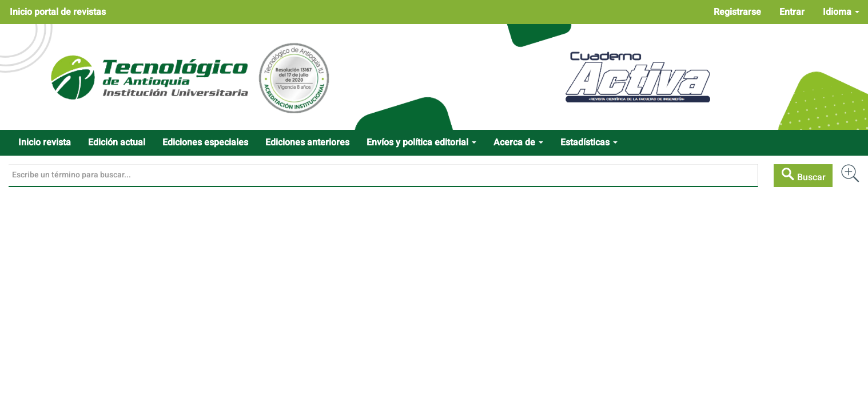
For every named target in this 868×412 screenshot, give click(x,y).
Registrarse (737, 12)
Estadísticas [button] (589, 142)
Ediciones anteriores (307, 142)
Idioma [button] (841, 12)
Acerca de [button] (518, 142)
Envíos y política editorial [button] (421, 142)
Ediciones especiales (205, 142)
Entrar (792, 12)
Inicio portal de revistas (58, 12)
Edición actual (117, 142)
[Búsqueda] (383, 176)
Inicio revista (45, 142)
